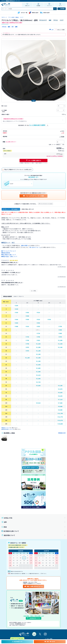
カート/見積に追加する (34, 160)
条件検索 (62, 9)
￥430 (27, 313)
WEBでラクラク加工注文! (17, 638)
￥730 (38, 333)
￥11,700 (60, 413)
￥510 (38, 313)
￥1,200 (38, 351)
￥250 (16, 306)
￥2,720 (38, 382)
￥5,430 (60, 393)
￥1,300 (60, 344)
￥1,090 (60, 340)
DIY (13, 27)
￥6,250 (60, 396)
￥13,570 (60, 420)
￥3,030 (38, 386)
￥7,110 (60, 400)
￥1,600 (38, 368)
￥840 (60, 330)
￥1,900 (38, 372)
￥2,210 (38, 375)
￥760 (27, 340)
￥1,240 (38, 354)
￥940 (60, 333)
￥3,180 (60, 386)
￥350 (16, 313)
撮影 (9, 27)
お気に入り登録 (60, 30)
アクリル (4, 27)
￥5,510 (38, 403)
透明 (16, 27)
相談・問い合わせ (50, 642)
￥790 (60, 326)
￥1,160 (27, 358)
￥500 (27, 316)
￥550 (38, 323)
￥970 (60, 337)
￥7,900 (60, 403)
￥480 (16, 326)
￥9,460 (60, 406)
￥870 (27, 347)
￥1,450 (38, 365)
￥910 (38, 340)
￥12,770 (60, 417)
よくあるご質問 (49, 639)
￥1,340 (60, 347)
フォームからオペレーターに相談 (33, 196)
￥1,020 (38, 344)
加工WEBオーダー (17, 642)
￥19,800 (60, 424)
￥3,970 (60, 389)
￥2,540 (38, 379)
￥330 (16, 309)
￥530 (49, 319)
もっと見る (33, 291)
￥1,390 (38, 361)
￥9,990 (60, 410)
